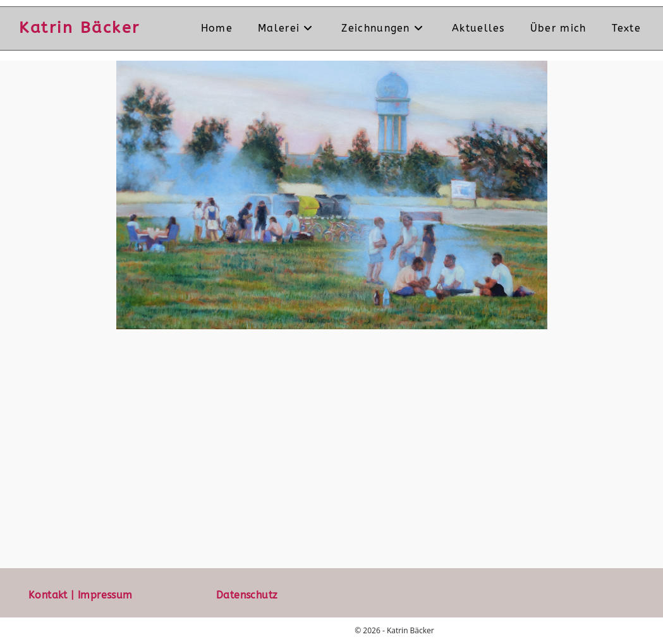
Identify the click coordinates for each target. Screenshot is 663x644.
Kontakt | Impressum (81, 595)
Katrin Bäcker (80, 28)
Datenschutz (247, 595)
